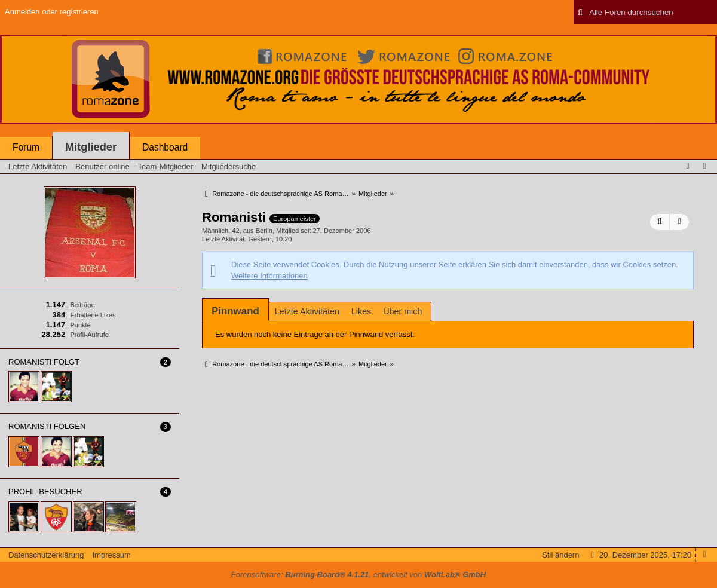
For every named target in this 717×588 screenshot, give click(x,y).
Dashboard (165, 147)
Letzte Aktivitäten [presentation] (307, 311)
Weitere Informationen (269, 276)
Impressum (111, 555)
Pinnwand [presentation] (235, 311)
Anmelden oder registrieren (52, 12)
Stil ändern (560, 555)
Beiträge (82, 305)
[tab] (235, 311)
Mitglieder (91, 147)
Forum (26, 147)
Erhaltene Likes (93, 315)
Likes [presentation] (361, 311)
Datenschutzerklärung (46, 555)
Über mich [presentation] (402, 311)
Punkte (80, 325)
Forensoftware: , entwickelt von (358, 575)
